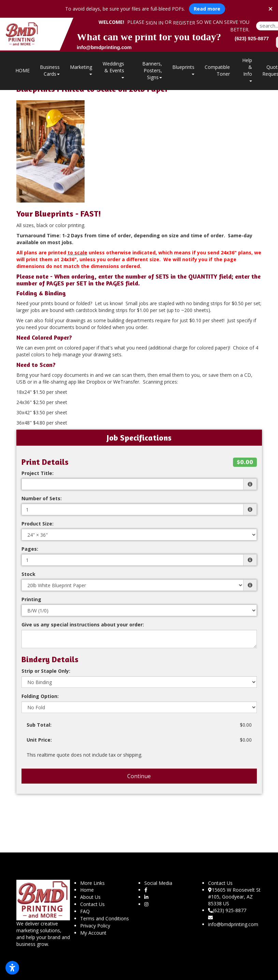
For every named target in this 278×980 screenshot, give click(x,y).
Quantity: (33, 498)
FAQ (85, 911)
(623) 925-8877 (227, 910)
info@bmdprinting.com (233, 921)
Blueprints (183, 69)
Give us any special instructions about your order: (83, 625)
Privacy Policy (95, 926)
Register (184, 23)
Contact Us (92, 904)
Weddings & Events (113, 69)
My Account (93, 933)
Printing (31, 599)
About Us (90, 897)
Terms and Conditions (105, 918)
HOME (23, 70)
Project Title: (38, 473)
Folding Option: (40, 696)
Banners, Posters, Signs (152, 70)
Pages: (30, 549)
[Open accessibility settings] (12, 968)
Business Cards (50, 70)
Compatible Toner (217, 70)
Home (87, 890)
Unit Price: (39, 740)
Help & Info (247, 69)
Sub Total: (39, 725)
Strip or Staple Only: (46, 671)
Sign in (155, 23)
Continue (139, 776)
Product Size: (38, 524)
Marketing (81, 69)
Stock (28, 574)
